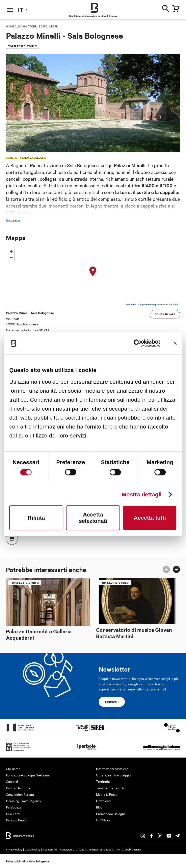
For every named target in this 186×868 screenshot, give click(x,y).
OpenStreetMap (148, 305)
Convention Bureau (20, 794)
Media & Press (107, 794)
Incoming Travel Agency (24, 801)
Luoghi (22, 26)
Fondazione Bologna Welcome (28, 775)
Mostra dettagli (142, 495)
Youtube (169, 836)
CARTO (175, 305)
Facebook (151, 836)
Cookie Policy (33, 849)
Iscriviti (112, 702)
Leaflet (131, 305)
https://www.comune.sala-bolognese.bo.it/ (10, 537)
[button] (93, 271)
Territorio (103, 781)
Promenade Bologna (111, 814)
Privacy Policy (14, 849)
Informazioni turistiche (112, 769)
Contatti (12, 781)
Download (103, 801)
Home (10, 26)
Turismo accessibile (110, 788)
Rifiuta (36, 518)
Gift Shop (103, 820)
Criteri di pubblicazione (127, 849)
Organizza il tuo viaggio (113, 775)
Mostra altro (13, 220)
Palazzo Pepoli (17, 820)
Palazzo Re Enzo (18, 788)
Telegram (178, 836)
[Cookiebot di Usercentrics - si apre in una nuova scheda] (143, 343)
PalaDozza (14, 807)
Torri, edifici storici (44, 26)
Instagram (143, 836)
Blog (99, 807)
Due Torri (13, 814)
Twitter (160, 836)
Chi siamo (13, 769)
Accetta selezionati (93, 518)
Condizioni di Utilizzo (72, 849)
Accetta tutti (150, 518)
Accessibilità (50, 849)
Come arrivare (165, 314)
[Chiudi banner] (175, 343)
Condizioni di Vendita (99, 849)
